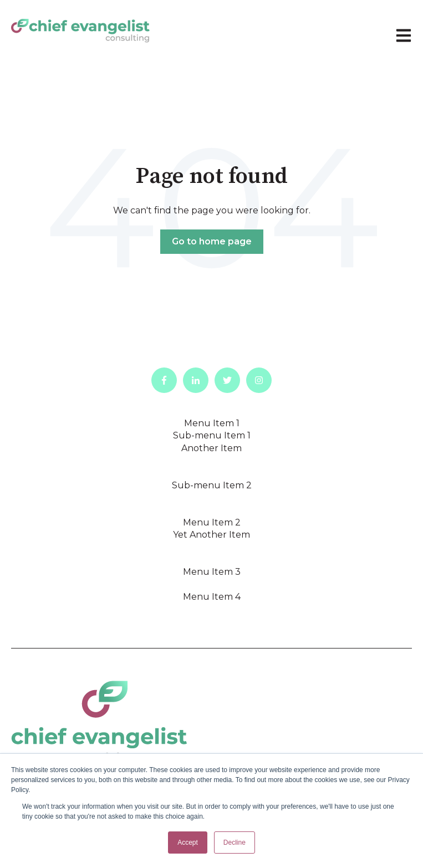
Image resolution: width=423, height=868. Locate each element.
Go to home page (212, 241)
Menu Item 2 (212, 522)
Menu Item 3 (212, 572)
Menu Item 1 (212, 423)
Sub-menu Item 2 (212, 485)
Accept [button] (188, 843)
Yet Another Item (211, 535)
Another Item (211, 448)
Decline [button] (235, 843)
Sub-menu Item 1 (212, 435)
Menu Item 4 (212, 597)
